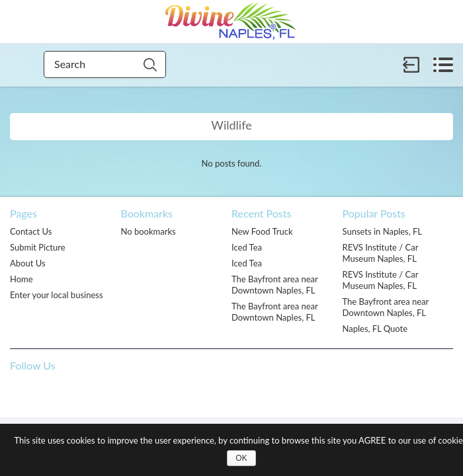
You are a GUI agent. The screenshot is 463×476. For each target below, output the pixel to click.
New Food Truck (262, 231)
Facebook (21, 393)
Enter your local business (57, 295)
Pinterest (48, 393)
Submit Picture (38, 247)
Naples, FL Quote (375, 329)
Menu (443, 65)
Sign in (411, 65)
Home (21, 279)
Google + (102, 393)
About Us (28, 263)
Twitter (75, 393)
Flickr (129, 393)
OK (241, 458)
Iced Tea (247, 247)
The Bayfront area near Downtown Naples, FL (274, 285)
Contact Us (31, 231)
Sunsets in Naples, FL (383, 231)
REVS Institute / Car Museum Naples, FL (381, 253)
